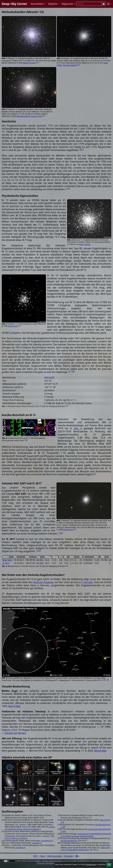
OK (109, 864)
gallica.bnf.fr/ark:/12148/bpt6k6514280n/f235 (85, 849)
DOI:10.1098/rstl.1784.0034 (16, 838)
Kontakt (68, 856)
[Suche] (104, 4)
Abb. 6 (78, 428)
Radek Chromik (29, 63)
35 (78, 65)
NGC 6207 (7, 560)
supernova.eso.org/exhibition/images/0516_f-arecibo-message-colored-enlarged (86, 835)
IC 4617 (6, 563)
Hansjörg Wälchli (70, 65)
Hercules (7, 609)
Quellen (38, 861)
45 (75, 529)
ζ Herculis (87, 582)
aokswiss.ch (37, 843)
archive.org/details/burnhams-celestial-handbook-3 (30, 828)
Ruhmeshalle (55, 856)
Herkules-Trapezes (43, 582)
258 (26, 440)
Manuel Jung (68, 530)
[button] (38, 4)
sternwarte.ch (47, 841)
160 (107, 680)
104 (72, 371)
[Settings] (78, 856)
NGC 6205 (49, 377)
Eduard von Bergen (15, 733)
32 (37, 62)
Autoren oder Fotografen (52, 861)
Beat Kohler (13, 326)
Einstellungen (91, 864)
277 (67, 406)
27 (68, 189)
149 (104, 680)
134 (61, 533)
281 (82, 149)
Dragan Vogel (36, 116)
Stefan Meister (85, 244)
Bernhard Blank (23, 116)
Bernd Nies (14, 706)
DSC (36, 856)
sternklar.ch (21, 848)
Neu (43, 856)
